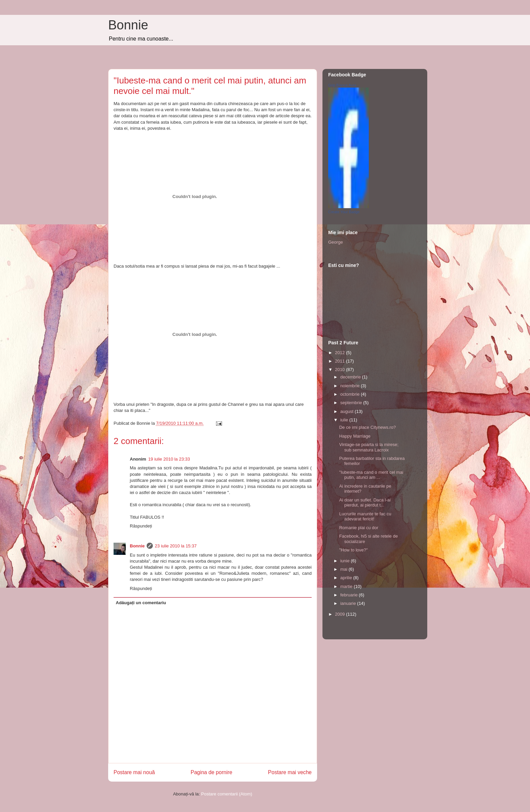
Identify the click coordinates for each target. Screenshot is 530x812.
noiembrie (351, 386)
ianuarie (349, 603)
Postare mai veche (290, 772)
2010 (341, 370)
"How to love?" (353, 550)
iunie (346, 561)
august (348, 411)
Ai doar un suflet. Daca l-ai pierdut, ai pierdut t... (365, 503)
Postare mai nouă (134, 772)
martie (347, 586)
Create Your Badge (344, 212)
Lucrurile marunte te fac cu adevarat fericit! (365, 516)
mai (345, 569)
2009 (341, 614)
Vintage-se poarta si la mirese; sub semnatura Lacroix (369, 447)
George (335, 242)
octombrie (351, 394)
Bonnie (128, 25)
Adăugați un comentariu (141, 603)
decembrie (351, 377)
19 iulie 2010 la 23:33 (169, 459)
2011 (341, 361)
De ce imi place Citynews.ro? (367, 427)
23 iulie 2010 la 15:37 (176, 546)
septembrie (352, 403)
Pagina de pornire (211, 772)
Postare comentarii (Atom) (227, 794)
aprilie (347, 578)
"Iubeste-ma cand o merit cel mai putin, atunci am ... (371, 475)
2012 (341, 353)
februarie (350, 595)
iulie (345, 420)
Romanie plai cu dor (359, 528)
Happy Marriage (355, 436)
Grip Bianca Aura (342, 85)
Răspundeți (141, 526)
